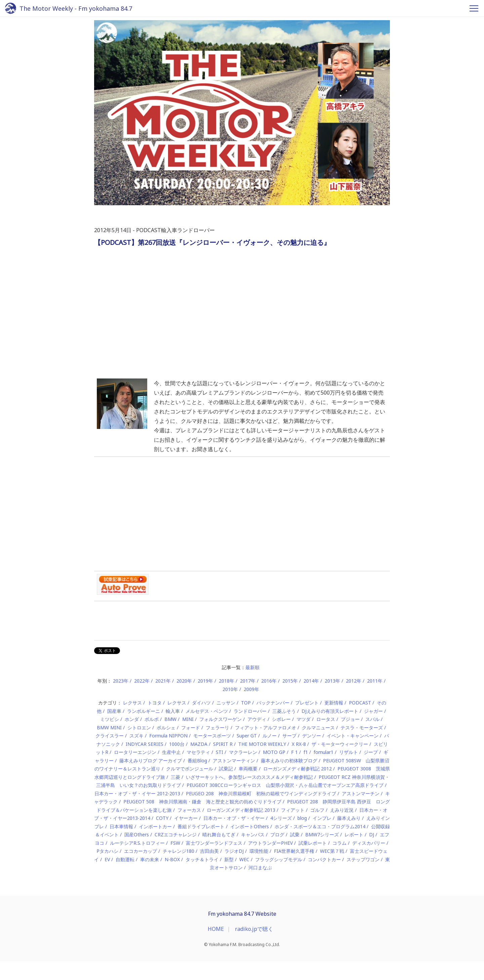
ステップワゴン (363, 859)
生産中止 (171, 752)
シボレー (281, 719)
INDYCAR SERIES (145, 744)
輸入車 (173, 711)
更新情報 (334, 703)
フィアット (293, 810)
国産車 (114, 711)
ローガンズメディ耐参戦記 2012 (297, 769)
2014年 (311, 681)
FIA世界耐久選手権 (294, 851)
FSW (175, 843)
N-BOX (172, 859)
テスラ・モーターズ (362, 728)
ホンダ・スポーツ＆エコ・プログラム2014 (320, 826)
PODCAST (360, 703)
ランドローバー (250, 711)
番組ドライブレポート (201, 826)
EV (107, 859)
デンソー (312, 736)
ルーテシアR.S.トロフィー (137, 843)
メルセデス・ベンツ (207, 711)
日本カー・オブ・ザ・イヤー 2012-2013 (137, 793)
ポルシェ (166, 728)
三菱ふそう (284, 711)
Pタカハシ (107, 851)
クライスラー (110, 736)
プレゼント (307, 703)
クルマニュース (318, 728)
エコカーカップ (140, 851)
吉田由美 (209, 851)
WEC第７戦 (332, 851)
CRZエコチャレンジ (176, 834)
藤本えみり (349, 818)
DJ (372, 834)
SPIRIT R (223, 744)
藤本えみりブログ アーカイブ (151, 760)
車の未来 (150, 859)
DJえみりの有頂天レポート (330, 711)
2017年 (248, 681)
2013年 (332, 681)
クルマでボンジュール (190, 769)
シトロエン (139, 728)
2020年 (184, 681)
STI (219, 752)
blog (302, 818)
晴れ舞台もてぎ (219, 834)
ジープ (371, 752)
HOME (216, 929)
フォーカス (189, 810)
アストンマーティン (234, 760)
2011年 (375, 681)
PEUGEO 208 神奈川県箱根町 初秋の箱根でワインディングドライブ (261, 793)
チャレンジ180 (178, 851)
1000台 (177, 744)
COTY (162, 818)
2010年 (230, 689)
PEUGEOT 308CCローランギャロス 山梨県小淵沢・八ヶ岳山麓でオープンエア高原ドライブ (285, 785)
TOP (246, 703)
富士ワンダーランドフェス (214, 843)
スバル (372, 719)
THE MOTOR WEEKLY (262, 744)
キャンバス (253, 834)
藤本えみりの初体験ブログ (289, 760)
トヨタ (155, 703)
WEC (244, 859)
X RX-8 (299, 744)
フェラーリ (217, 728)
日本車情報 (121, 826)
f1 (306, 752)
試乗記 (226, 769)
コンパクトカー (324, 859)
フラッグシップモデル (279, 859)
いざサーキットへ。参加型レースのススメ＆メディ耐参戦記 (249, 777)
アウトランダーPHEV (270, 843)
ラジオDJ (234, 851)
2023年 (121, 681)
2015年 (290, 681)
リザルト (349, 752)
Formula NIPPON (168, 736)
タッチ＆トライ (202, 859)
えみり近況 (342, 810)
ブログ (277, 834)
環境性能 (259, 851)
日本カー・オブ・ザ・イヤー (234, 818)
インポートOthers (250, 826)
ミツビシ (110, 719)
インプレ (322, 818)
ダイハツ (201, 703)
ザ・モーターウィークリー (340, 744)
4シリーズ (281, 818)
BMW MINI (109, 728)
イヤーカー (186, 818)
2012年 (354, 681)
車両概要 (248, 769)
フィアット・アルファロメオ (266, 728)
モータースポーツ (212, 736)
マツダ (304, 719)
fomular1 (324, 752)
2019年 (205, 681)
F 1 (294, 752)
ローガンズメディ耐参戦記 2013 (241, 810)
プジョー (350, 719)
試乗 (295, 834)
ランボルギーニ (144, 711)
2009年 (251, 689)
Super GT (247, 736)
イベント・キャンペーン (353, 736)
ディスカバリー (369, 843)
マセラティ (198, 752)
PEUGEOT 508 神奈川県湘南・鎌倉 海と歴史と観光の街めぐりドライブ (202, 802)
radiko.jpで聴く (254, 929)
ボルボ (152, 719)
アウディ (257, 719)
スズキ (136, 736)
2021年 (163, 681)
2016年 (269, 681)
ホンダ (132, 719)
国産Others (137, 834)
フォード (191, 728)
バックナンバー (273, 703)
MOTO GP (274, 752)
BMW (170, 719)
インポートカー (155, 826)
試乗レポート (313, 843)
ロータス (326, 719)
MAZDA (199, 744)
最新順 (252, 667)
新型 (229, 859)
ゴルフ (317, 810)
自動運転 (125, 859)
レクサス (132, 703)
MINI (188, 719)
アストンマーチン (361, 793)
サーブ (289, 736)
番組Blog (197, 760)
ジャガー (373, 711)
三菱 (175, 777)
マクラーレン (243, 752)
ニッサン (226, 703)
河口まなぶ (260, 867)
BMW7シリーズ (322, 834)
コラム (339, 843)
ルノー (270, 736)
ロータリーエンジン (135, 752)
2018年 (227, 681)
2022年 (142, 681)
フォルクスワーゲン (220, 719)
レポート (354, 834)
